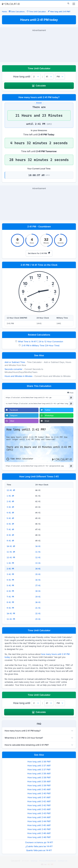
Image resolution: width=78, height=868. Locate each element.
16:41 (38, 580)
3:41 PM (10, 574)
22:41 (38, 614)
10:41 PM (11, 614)
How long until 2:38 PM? (39, 777)
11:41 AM (11, 552)
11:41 (38, 552)
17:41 (38, 586)
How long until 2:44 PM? (39, 821)
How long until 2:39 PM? (39, 785)
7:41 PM (10, 597)
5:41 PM (10, 586)
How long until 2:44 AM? (39, 817)
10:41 (38, 546)
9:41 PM (10, 608)
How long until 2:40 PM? (39, 793)
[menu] (74, 4)
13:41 (38, 563)
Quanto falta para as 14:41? (39, 850)
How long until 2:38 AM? (39, 774)
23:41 (38, 619)
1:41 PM (10, 563)
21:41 (38, 608)
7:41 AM (10, 529)
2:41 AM (10, 501)
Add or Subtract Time (15, 362)
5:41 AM (10, 518)
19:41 (38, 597)
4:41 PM (10, 580)
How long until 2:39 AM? (39, 781)
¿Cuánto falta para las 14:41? (39, 846)
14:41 (38, 569)
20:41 (38, 602)
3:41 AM (10, 507)
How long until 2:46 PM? (39, 837)
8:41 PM (10, 602)
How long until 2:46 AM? (39, 833)
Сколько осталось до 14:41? (39, 842)
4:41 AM (10, 513)
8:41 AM (10, 535)
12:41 (38, 558)
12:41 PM (11, 558)
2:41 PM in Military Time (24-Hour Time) (41, 345)
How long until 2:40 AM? (39, 789)
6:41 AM (10, 524)
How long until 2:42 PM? (39, 805)
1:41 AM (10, 496)
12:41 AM (11, 490)
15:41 (38, 574)
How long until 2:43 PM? (39, 813)
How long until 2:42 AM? (39, 801)
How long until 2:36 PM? (39, 762)
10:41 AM (11, 546)
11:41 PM (11, 619)
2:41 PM (10, 569)
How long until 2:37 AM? (39, 766)
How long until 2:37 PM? (39, 770)
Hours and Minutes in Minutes (18, 376)
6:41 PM (10, 591)
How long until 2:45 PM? (39, 829)
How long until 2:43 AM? (39, 809)
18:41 (38, 591)
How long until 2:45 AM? (39, 825)
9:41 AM (10, 541)
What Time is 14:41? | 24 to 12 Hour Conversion (41, 341)
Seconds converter (13, 369)
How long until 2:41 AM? (39, 797)
